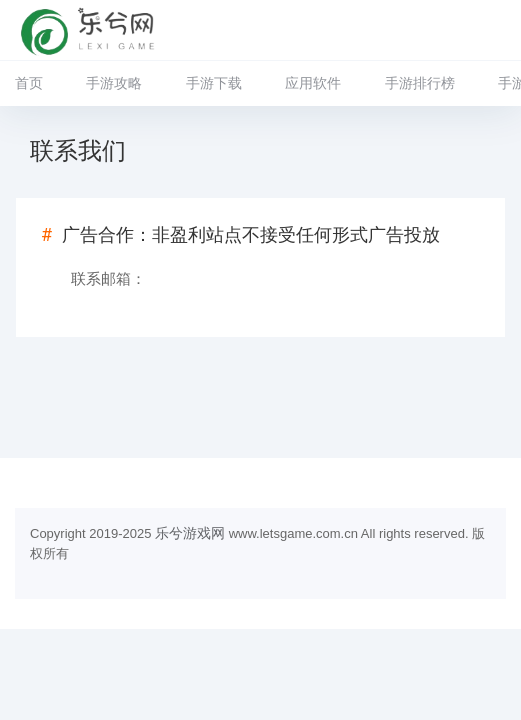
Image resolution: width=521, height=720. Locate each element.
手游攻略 (114, 83)
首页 (29, 83)
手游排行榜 (420, 83)
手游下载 (214, 83)
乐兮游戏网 (190, 533)
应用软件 (313, 83)
